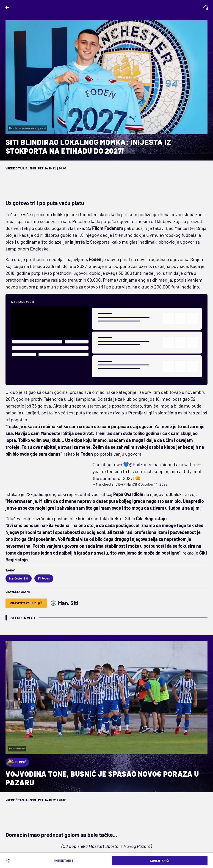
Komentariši (160, 861)
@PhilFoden (141, 464)
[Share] (9, 861)
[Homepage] (206, 8)
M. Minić (16, 762)
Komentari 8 (64, 860)
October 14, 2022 (154, 484)
